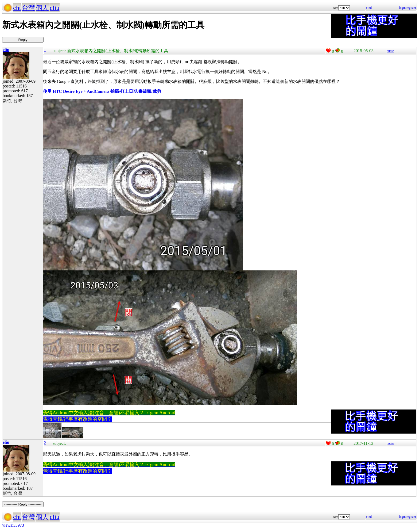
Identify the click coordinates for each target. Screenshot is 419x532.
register (411, 8)
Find (369, 8)
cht (17, 8)
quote (390, 51)
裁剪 (157, 91)
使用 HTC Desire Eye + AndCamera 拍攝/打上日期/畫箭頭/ (98, 91)
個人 (42, 8)
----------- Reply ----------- (23, 40)
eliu (55, 8)
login (402, 8)
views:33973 (13, 525)
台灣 (28, 8)
